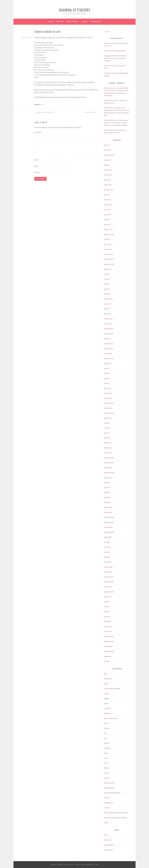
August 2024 (108, 160)
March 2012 (107, 339)
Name (37, 160)
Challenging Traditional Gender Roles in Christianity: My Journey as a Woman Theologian (115, 58)
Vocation (107, 808)
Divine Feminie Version (111, 718)
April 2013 (107, 309)
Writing (106, 823)
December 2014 (109, 254)
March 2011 (107, 388)
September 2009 (109, 473)
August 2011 (108, 363)
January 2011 (108, 398)
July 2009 (107, 483)
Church (106, 703)
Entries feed (107, 840)
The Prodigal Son (60, 90)
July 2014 (107, 274)
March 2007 (107, 622)
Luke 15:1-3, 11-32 (86, 38)
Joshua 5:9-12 (52, 38)
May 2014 (107, 284)
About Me (60, 22)
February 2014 (108, 299)
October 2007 (108, 587)
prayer (62, 97)
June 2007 (107, 607)
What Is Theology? (92, 112)
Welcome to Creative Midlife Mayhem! (115, 51)
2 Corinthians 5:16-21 (71, 38)
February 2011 (108, 393)
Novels (106, 753)
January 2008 (108, 572)
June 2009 (107, 488)
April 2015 (107, 239)
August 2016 (108, 215)
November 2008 (109, 522)
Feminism (107, 728)
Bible (105, 674)
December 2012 (109, 329)
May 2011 (107, 378)
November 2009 (109, 463)
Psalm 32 (61, 38)
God (105, 733)
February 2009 (108, 507)
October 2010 (108, 408)
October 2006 (108, 646)
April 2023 (107, 165)
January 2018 (108, 205)
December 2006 (109, 636)
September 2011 (109, 359)
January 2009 (108, 512)
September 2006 (109, 651)
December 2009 (109, 458)
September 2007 (109, 592)
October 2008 (108, 527)
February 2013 (108, 319)
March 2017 (107, 210)
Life (105, 738)
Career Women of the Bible (119, 125)
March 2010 (107, 443)
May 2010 (107, 433)
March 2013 (107, 314)
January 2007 (108, 631)
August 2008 (108, 537)
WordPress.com (92, 865)
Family (106, 723)
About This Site (73, 22)
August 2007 (108, 597)
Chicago (106, 694)
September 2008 (109, 532)
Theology (107, 798)
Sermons (107, 773)
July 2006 (107, 661)
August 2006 (108, 656)
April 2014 (107, 289)
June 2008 (107, 547)
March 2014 (107, 294)
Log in (106, 835)
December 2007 (109, 577)
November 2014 (109, 259)
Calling (106, 684)
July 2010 (107, 423)
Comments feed (109, 845)
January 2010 (108, 453)
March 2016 (107, 225)
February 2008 (108, 567)
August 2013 (108, 304)
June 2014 (107, 279)
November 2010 (109, 403)
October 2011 (108, 354)
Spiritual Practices (109, 788)
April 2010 (107, 438)
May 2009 (107, 493)
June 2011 (107, 373)
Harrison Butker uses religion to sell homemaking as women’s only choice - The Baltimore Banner (117, 110)
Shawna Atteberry (75, 10)
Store (85, 22)
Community (107, 708)
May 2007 (107, 612)
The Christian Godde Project (112, 793)
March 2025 (107, 150)
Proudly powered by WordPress (62, 865)
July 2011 (107, 368)
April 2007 (107, 617)
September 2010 (109, 413)
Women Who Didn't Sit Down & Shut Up (116, 818)
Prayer (42, 105)
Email (37, 166)
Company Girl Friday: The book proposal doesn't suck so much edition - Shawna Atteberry (116, 123)
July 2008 (107, 542)
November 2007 (109, 582)
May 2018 (107, 195)
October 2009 (108, 468)
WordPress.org (108, 850)
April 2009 (107, 497)
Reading (106, 768)
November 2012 (109, 334)
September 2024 (109, 155)
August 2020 (108, 185)
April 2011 (107, 383)
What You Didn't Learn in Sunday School (116, 813)
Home (50, 22)
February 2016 (108, 229)
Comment (38, 134)
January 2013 (108, 324)
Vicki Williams (108, 100)
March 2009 (107, 502)
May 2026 (107, 145)
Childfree (107, 699)
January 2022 (108, 175)
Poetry (106, 758)
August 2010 (108, 418)
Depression (107, 713)
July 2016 (107, 220)
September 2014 (109, 264)
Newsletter (107, 748)
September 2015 (109, 234)
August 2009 (108, 478)
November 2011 (109, 349)
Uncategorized (108, 803)
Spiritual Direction (109, 783)
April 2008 (107, 557)
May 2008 (107, 552)
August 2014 (108, 269)
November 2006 (109, 641)
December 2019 (109, 190)
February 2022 (108, 170)
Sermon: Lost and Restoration (44, 112)
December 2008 (109, 517)
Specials (106, 778)
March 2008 (107, 562)
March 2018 (107, 200)
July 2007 (107, 602)
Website (37, 172)
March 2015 (107, 244)
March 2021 (107, 180)
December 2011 (109, 344)
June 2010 (107, 428)
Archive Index (96, 22)
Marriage (107, 743)
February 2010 (108, 448)
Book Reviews (108, 679)
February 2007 (108, 627)
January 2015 (108, 249)
